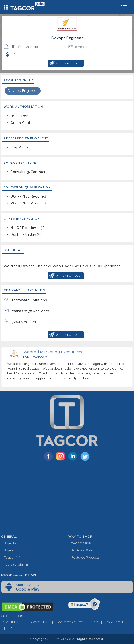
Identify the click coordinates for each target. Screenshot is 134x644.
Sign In (8, 550)
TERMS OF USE (34, 622)
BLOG (10, 628)
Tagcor (11, 557)
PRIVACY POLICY (66, 622)
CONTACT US (112, 622)
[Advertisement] (67, 499)
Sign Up (9, 543)
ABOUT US (10, 622)
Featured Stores (82, 550)
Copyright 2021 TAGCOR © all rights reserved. (67, 639)
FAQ (91, 622)
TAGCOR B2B (80, 543)
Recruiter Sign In (15, 564)
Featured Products (84, 557)
